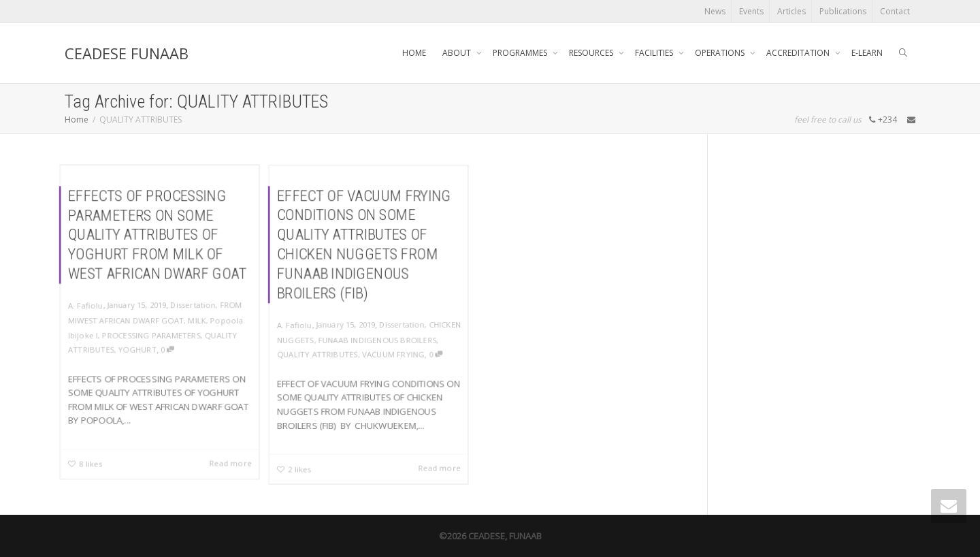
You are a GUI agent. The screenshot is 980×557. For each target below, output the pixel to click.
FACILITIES (655, 53)
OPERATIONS (721, 53)
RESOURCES (592, 53)
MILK (198, 320)
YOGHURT (137, 350)
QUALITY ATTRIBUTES (317, 355)
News (715, 11)
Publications (843, 11)
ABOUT (458, 53)
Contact (895, 11)
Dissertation (194, 305)
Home (77, 120)
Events (751, 11)
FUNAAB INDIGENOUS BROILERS (377, 340)
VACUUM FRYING (394, 355)
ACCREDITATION (799, 53)
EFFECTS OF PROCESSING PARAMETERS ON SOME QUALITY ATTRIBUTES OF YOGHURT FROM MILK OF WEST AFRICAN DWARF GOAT (158, 233)
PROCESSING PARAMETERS (151, 335)
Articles (791, 11)
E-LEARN (867, 53)
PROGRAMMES (521, 53)
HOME (414, 53)
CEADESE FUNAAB (127, 53)
